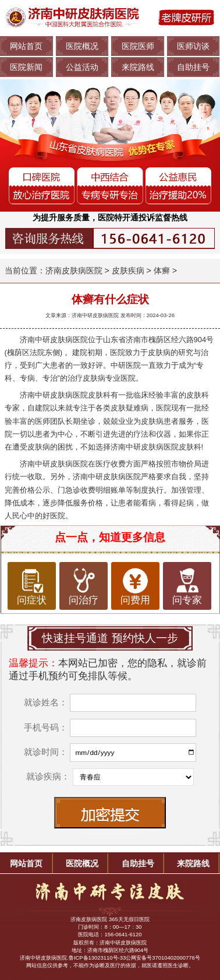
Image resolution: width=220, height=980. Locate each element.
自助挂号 (193, 67)
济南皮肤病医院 (74, 271)
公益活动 (82, 67)
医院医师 (138, 46)
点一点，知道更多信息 (110, 537)
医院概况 (82, 46)
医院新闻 (26, 67)
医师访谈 (193, 46)
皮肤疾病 (128, 271)
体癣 (162, 271)
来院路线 (138, 67)
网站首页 (26, 46)
